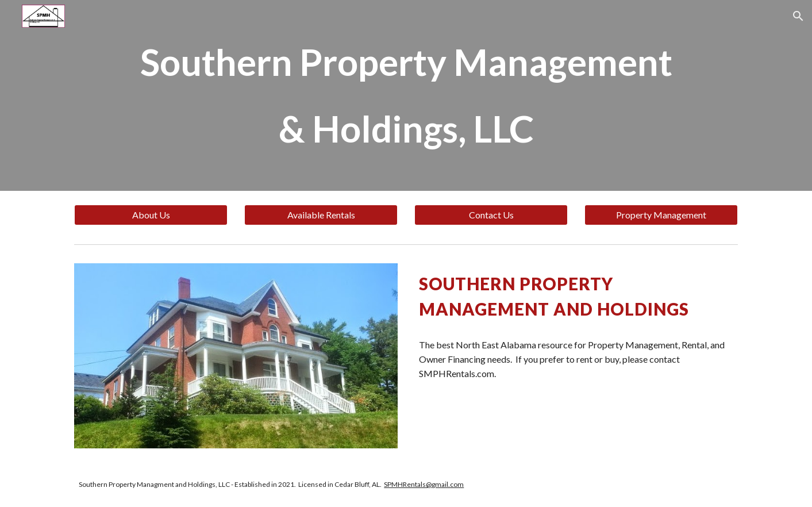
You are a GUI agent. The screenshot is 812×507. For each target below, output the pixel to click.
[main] (406, 95)
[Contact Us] (491, 215)
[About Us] (151, 215)
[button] (798, 16)
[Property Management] (661, 215)
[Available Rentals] (321, 215)
